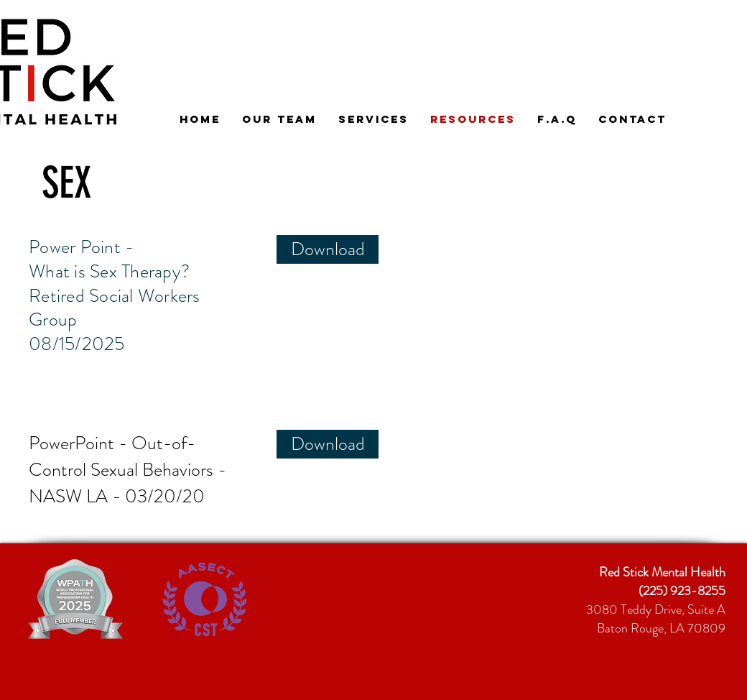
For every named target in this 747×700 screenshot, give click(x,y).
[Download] (328, 249)
